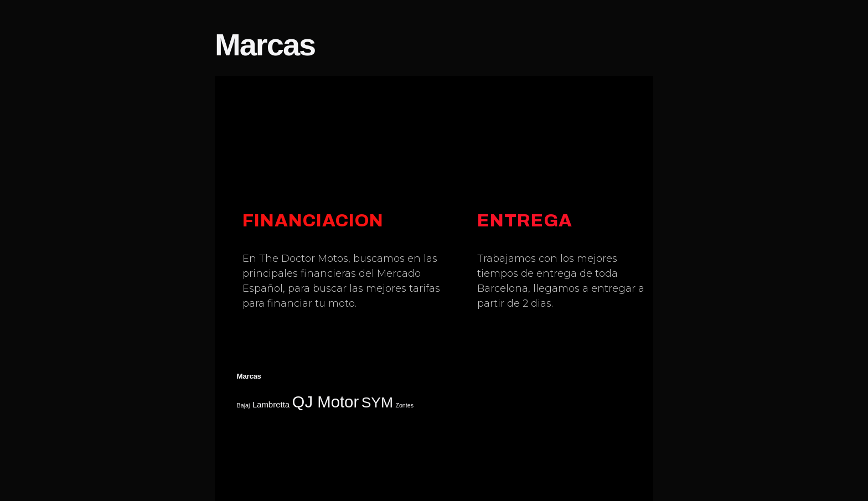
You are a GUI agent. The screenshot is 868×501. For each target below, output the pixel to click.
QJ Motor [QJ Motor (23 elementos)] (326, 402)
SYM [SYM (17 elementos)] (377, 402)
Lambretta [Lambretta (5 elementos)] (271, 404)
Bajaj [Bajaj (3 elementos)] (244, 405)
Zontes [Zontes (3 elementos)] (404, 405)
